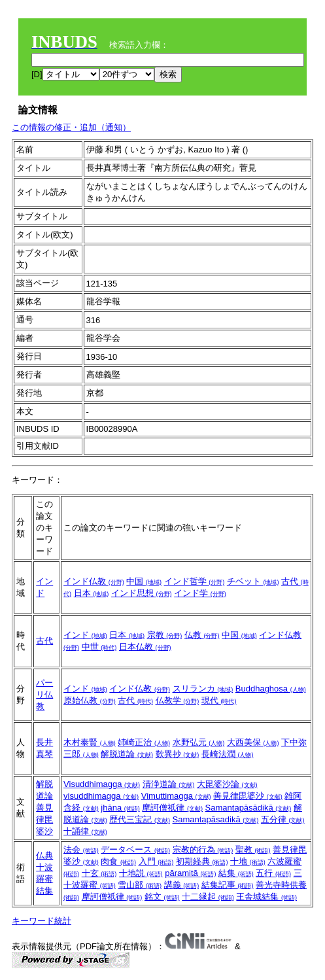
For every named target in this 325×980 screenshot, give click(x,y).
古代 (44, 641)
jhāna (120, 808)
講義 (182, 885)
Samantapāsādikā (248, 808)
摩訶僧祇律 (172, 808)
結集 (44, 891)
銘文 (162, 897)
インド (85, 635)
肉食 (118, 861)
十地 (248, 861)
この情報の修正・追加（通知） (71, 127)
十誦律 (85, 831)
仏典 (44, 855)
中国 (144, 581)
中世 (99, 647)
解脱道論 (127, 754)
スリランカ (203, 689)
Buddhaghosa (271, 689)
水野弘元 (199, 742)
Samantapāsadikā (216, 819)
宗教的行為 (203, 849)
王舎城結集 (266, 897)
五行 (273, 873)
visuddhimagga (101, 796)
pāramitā (190, 873)
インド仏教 (94, 581)
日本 (92, 593)
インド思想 (142, 593)
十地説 (141, 873)
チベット (253, 581)
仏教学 (178, 700)
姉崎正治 (144, 742)
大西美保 (253, 742)
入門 (156, 861)
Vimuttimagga (176, 796)
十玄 (99, 873)
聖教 (253, 849)
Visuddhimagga (102, 784)
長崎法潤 (228, 754)
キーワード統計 (42, 921)
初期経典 (202, 861)
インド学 (200, 593)
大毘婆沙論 (227, 784)
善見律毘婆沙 (44, 819)
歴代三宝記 (140, 819)
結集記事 (228, 885)
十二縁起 (208, 897)
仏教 (202, 635)
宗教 (165, 635)
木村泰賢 (90, 742)
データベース (135, 849)
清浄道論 (169, 784)
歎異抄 (178, 754)
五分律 (283, 819)
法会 (81, 849)
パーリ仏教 (44, 694)
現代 (219, 700)
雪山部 (140, 885)
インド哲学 (195, 581)
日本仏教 (145, 647)
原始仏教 (90, 700)
